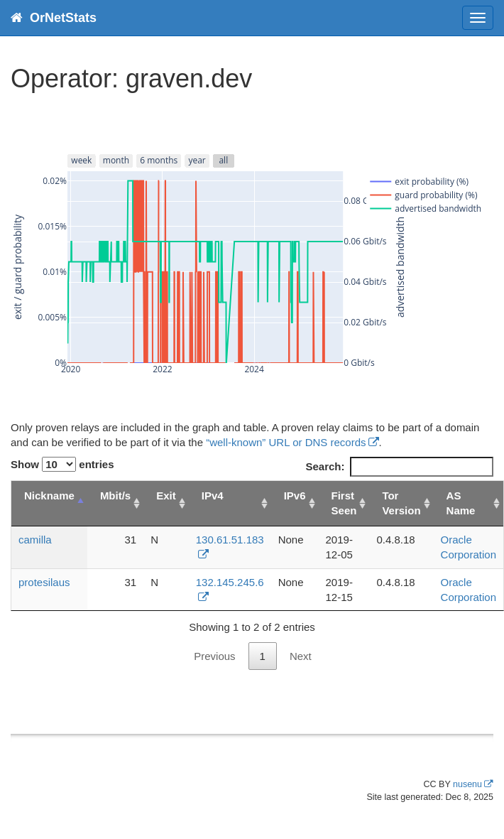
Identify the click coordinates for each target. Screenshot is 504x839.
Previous (214, 656)
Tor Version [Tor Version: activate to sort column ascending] (401, 503)
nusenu (467, 784)
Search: (399, 466)
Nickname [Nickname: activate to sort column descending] (49, 496)
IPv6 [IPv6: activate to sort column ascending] (295, 496)
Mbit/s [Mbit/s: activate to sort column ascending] (115, 496)
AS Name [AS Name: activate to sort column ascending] (461, 503)
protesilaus (44, 582)
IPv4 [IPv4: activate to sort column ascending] (213, 496)
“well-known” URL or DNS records (286, 442)
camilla (35, 540)
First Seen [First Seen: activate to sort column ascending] (344, 503)
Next (301, 656)
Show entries (62, 464)
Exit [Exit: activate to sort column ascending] (166, 496)
